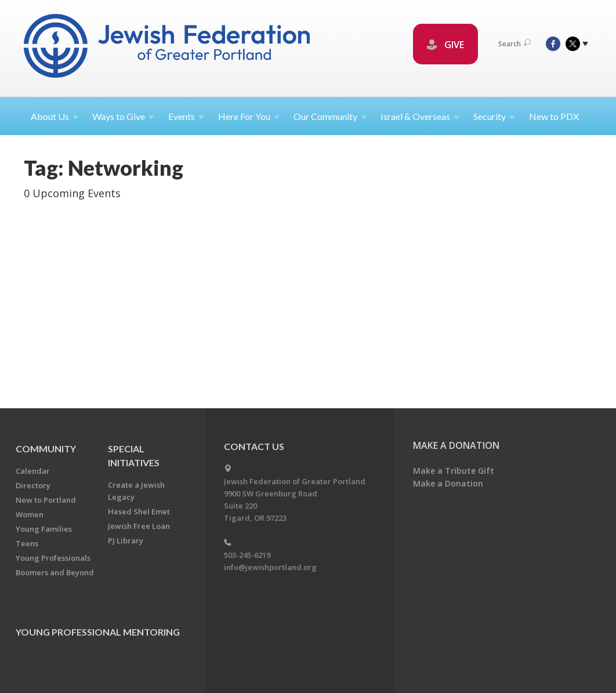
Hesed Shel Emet (139, 511)
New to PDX (554, 116)
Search (514, 44)
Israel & (420, 116)
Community (46, 449)
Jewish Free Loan (139, 526)
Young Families (44, 529)
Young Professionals (53, 558)
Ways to (123, 116)
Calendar (33, 471)
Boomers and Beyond (55, 572)
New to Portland (46, 500)
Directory (33, 485)
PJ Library (126, 540)
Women (30, 514)
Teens (27, 543)
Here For (249, 116)
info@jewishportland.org (270, 567)
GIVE (445, 45)
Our (330, 116)
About (55, 116)
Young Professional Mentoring (98, 632)
